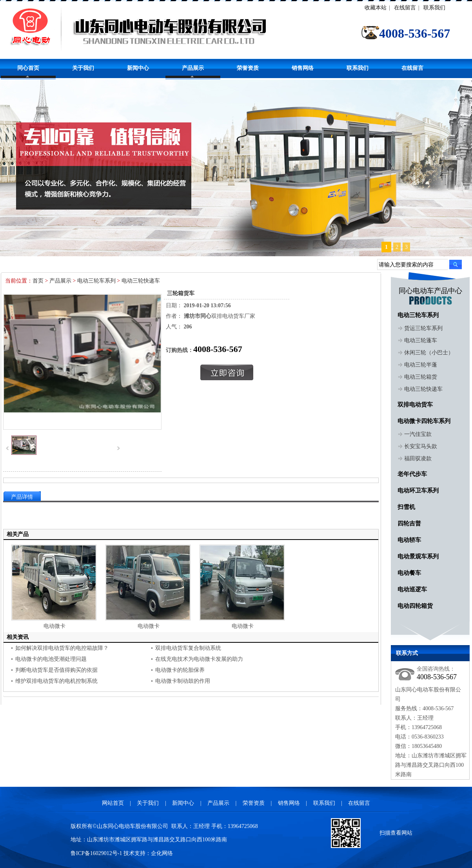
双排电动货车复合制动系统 (188, 648)
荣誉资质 (248, 68)
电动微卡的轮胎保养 (180, 670)
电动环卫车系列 (418, 491)
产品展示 (193, 68)
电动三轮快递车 (141, 281)
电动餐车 (409, 573)
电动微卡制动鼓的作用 (183, 681)
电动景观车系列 (418, 556)
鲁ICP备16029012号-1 (96, 853)
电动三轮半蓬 (421, 365)
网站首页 (113, 803)
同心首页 (28, 68)
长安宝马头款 (421, 446)
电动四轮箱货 (415, 606)
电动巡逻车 (412, 589)
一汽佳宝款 (418, 434)
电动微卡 (54, 626)
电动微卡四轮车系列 (424, 421)
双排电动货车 (415, 405)
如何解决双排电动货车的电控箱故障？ (62, 648)
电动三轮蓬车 (421, 340)
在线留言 (405, 8)
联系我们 (434, 8)
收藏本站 (376, 8)
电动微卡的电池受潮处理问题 (51, 659)
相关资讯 (18, 637)
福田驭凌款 (418, 459)
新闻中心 (138, 68)
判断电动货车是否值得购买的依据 (56, 670)
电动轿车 (409, 540)
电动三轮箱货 (421, 377)
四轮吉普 (409, 523)
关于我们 (83, 68)
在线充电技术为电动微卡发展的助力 (199, 659)
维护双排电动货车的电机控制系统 (56, 681)
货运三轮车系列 (423, 328)
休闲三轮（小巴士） (429, 353)
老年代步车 (412, 474)
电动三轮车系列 (96, 281)
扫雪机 (406, 507)
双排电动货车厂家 (220, 316)
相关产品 (18, 534)
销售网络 (303, 68)
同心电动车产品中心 (430, 291)
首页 (38, 281)
